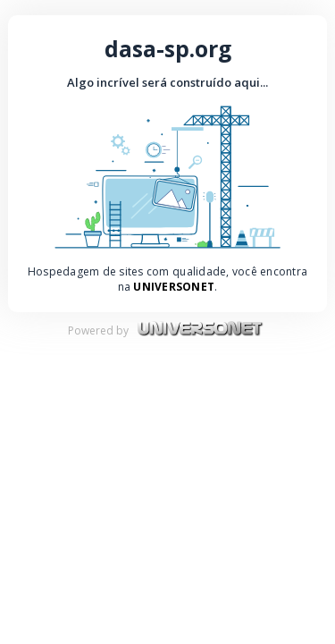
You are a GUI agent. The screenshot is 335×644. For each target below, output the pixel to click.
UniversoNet (174, 287)
